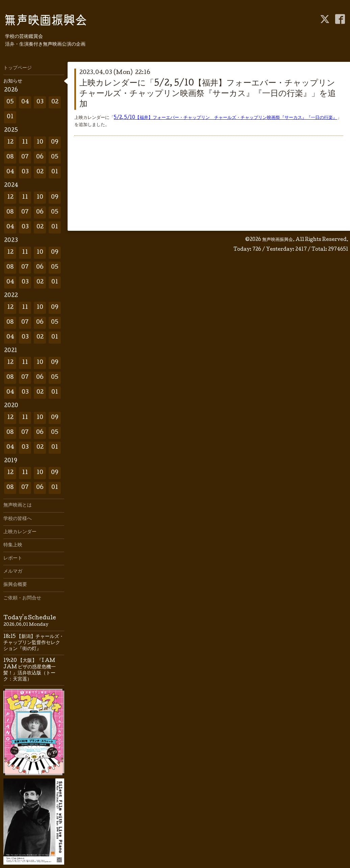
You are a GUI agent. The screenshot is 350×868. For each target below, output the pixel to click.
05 (10, 102)
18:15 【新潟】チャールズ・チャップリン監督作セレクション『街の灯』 (34, 643)
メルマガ (13, 572)
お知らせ (13, 81)
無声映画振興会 (278, 240)
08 (10, 157)
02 (55, 102)
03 (40, 102)
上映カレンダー (20, 532)
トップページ (18, 68)
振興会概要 (15, 585)
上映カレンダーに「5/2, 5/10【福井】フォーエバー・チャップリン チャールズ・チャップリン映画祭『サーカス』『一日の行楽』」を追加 (211, 94)
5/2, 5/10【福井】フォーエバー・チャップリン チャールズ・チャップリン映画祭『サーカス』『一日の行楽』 (226, 118)
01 (10, 117)
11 (25, 142)
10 (40, 142)
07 (25, 157)
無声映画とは (18, 505)
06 (40, 157)
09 (55, 142)
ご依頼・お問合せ (22, 598)
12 (10, 142)
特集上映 (13, 545)
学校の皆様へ (18, 519)
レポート (13, 559)
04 (25, 102)
